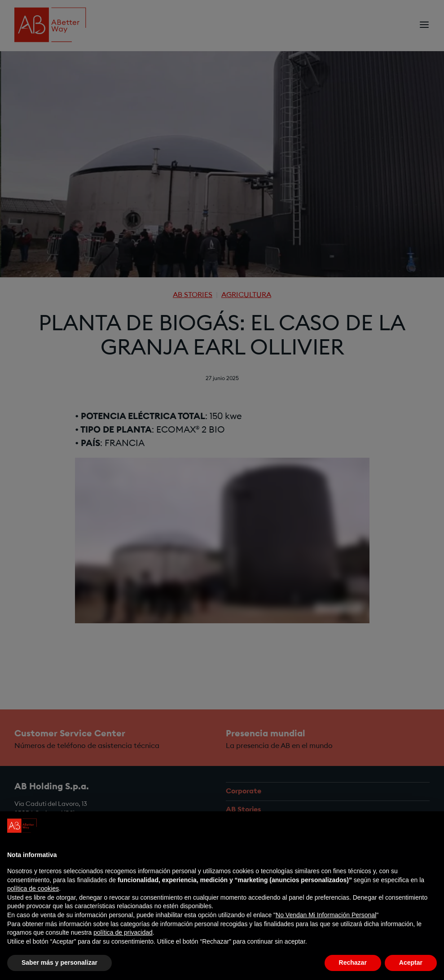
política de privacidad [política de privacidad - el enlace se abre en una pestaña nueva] (123, 932)
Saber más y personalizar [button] (59, 962)
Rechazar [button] (353, 962)
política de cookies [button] (33, 888)
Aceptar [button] (411, 962)
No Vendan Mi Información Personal (326, 915)
